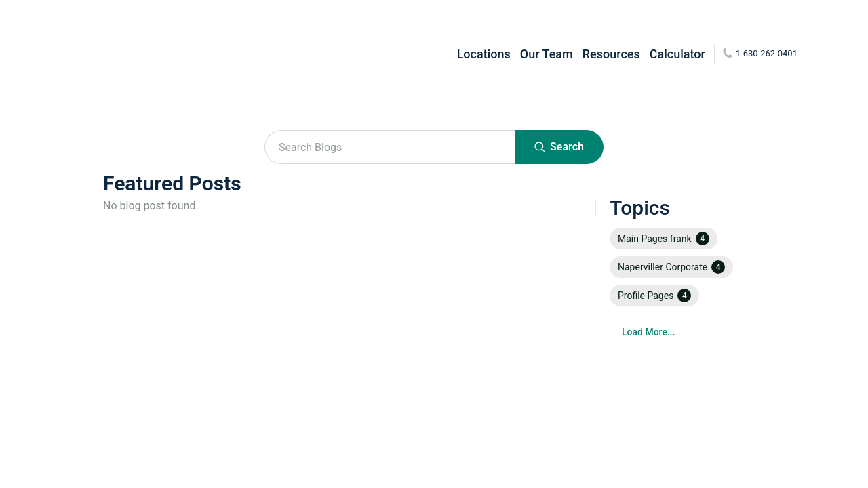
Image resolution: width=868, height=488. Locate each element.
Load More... (649, 332)
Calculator (677, 54)
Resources (611, 54)
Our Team (547, 54)
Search (559, 147)
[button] (664, 239)
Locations (484, 54)
